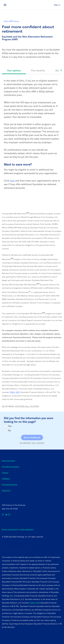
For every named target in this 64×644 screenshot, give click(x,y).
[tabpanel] (32, 138)
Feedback (6, 478)
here (12, 181)
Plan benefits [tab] (38, 70)
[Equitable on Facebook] (3, 515)
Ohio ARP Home (11, 21)
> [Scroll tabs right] (61, 70)
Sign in (57, 5)
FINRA (12, 392)
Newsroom (6, 490)
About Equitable (8, 461)
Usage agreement (27, 529)
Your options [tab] (14, 70)
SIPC (18, 392)
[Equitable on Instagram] (9, 515)
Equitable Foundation (11, 467)
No (9, 431)
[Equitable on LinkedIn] (6, 515)
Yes (10, 426)
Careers (5, 473)
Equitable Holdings (10, 484)
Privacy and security (10, 529)
